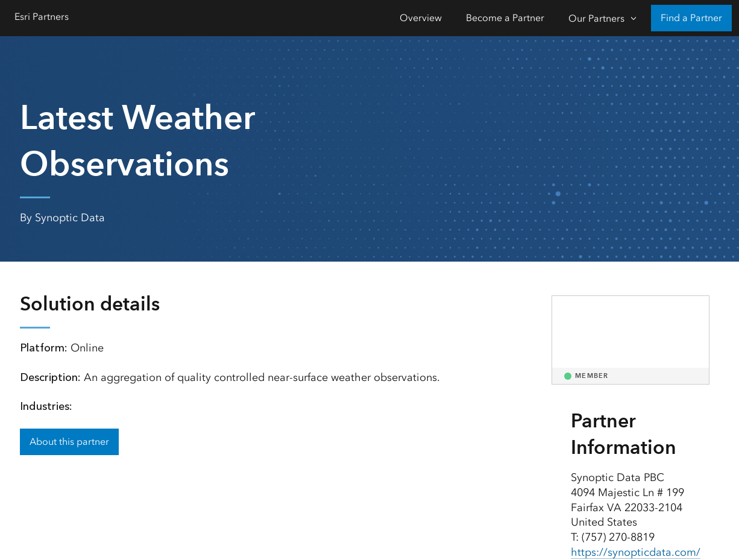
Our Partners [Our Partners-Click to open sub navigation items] (596, 18)
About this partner (69, 442)
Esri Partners (42, 17)
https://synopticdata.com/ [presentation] (636, 552)
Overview (421, 18)
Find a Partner (691, 18)
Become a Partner (505, 18)
